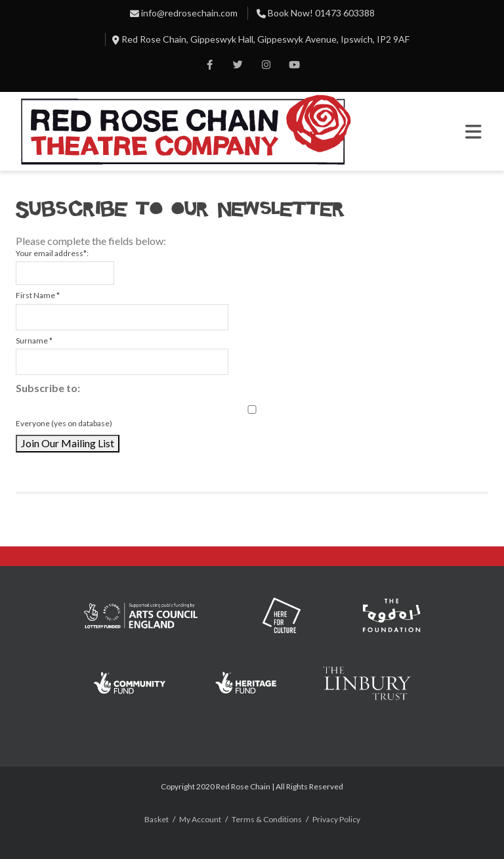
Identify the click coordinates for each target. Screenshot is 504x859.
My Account (200, 819)
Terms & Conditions (267, 819)
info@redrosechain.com (189, 13)
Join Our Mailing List (68, 443)
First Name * (38, 295)
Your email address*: (52, 253)
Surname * (34, 341)
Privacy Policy (336, 819)
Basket (157, 819)
